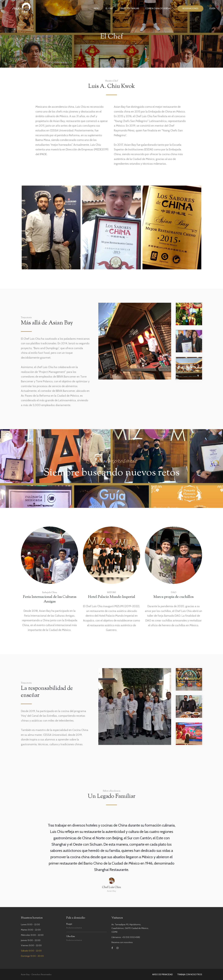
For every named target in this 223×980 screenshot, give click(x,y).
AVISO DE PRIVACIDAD (163, 974)
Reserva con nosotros (122, 942)
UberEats (71, 937)
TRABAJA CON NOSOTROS (190, 974)
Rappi (69, 924)
